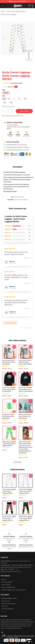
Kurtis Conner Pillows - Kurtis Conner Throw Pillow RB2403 (25, 416)
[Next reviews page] (31, 328)
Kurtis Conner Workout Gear (16, 11)
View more (17, 462)
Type (4, 90)
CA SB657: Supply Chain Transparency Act (13, 590)
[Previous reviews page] (22, 328)
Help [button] (30, 642)
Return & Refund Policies (8, 604)
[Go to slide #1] (13, 65)
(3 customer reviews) (17, 83)
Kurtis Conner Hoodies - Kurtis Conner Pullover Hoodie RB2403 (9, 389)
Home (3, 11)
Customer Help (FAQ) (7, 609)
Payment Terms (6, 601)
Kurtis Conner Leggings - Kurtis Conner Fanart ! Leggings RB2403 (25, 518)
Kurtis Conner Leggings (8, 14)
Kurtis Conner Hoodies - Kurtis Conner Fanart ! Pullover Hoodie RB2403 (26, 389)
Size (3, 96)
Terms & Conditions (7, 582)
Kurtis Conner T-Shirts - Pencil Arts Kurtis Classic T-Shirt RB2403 (25, 362)
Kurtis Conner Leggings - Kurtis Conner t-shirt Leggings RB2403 (25, 491)
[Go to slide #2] (22, 65)
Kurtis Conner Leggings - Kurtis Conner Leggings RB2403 (9, 491)
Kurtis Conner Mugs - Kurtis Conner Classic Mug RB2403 (8, 416)
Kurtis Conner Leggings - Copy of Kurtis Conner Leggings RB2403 (9, 444)
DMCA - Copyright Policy (8, 587)
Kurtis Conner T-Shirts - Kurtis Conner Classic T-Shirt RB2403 (9, 362)
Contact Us (5, 606)
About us (4, 579)
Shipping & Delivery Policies (9, 598)
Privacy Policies (6, 585)
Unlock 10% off (4, 636)
